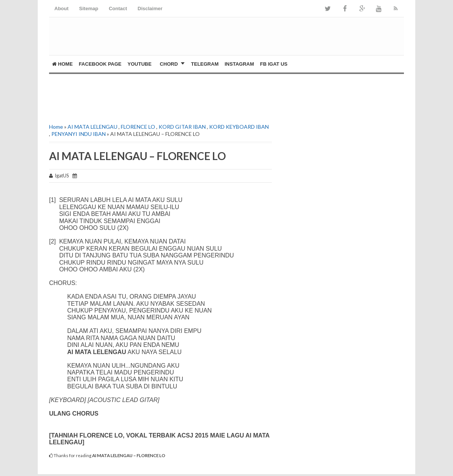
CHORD (169, 64)
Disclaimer (150, 8)
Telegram (205, 64)
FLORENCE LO (138, 127)
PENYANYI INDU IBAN (79, 134)
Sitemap (89, 8)
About (62, 8)
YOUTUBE (140, 64)
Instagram (239, 64)
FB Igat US (274, 64)
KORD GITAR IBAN (182, 127)
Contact (118, 8)
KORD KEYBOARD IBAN (239, 127)
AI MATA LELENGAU (92, 127)
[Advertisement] (137, 97)
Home (62, 64)
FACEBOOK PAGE (100, 64)
